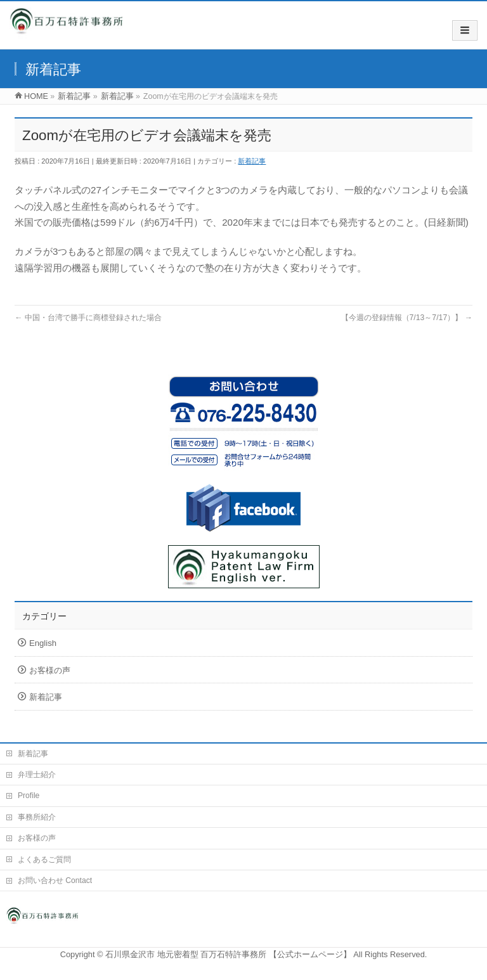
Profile (29, 796)
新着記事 (252, 161)
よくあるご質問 (44, 860)
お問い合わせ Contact (55, 880)
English (43, 643)
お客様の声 (50, 670)
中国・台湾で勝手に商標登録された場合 (88, 318)
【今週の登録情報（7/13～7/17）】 (407, 318)
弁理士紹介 (37, 775)
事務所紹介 (37, 817)
